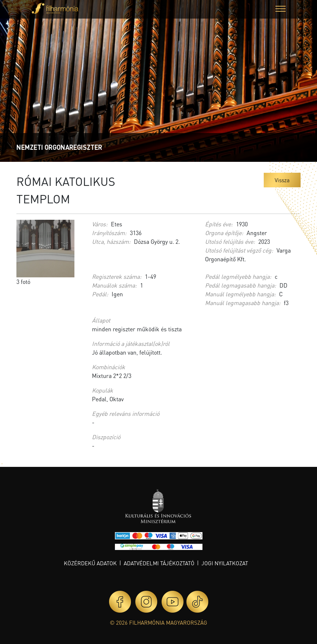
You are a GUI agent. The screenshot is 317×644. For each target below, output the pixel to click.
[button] (281, 10)
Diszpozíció (106, 437)
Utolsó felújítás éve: (230, 241)
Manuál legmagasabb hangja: (243, 303)
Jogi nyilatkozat (225, 563)
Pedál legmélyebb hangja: (238, 276)
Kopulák (103, 390)
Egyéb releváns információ (126, 413)
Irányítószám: (109, 233)
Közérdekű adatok (90, 563)
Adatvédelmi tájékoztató (159, 563)
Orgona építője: (224, 233)
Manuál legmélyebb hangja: (240, 294)
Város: (100, 224)
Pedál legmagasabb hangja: (241, 285)
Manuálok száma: (114, 285)
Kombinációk (109, 367)
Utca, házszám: (111, 241)
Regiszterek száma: (117, 276)
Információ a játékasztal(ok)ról (131, 344)
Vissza (282, 180)
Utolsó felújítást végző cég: (239, 250)
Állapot (101, 320)
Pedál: (100, 294)
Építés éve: (219, 224)
